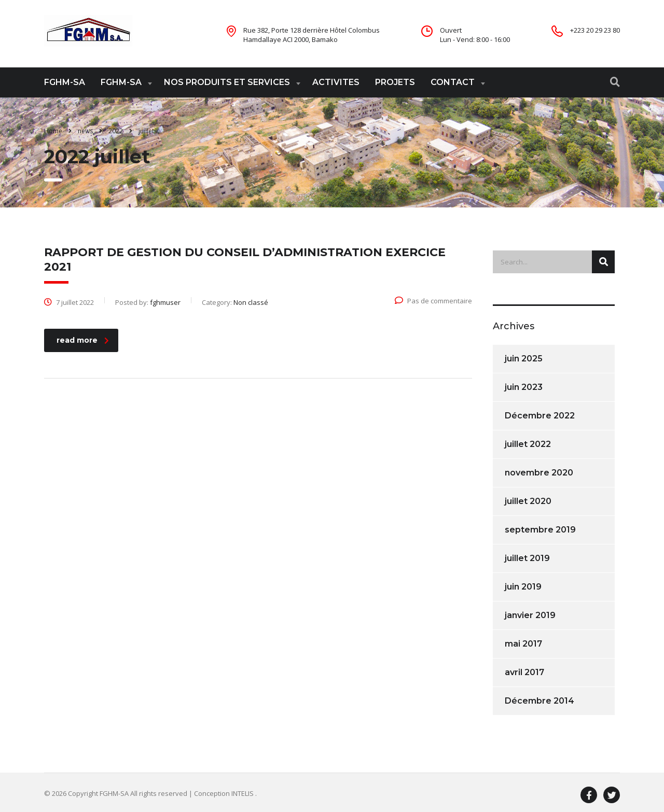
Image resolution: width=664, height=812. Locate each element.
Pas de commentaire (433, 301)
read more (83, 340)
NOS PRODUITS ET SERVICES (227, 82)
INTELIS (243, 793)
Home (53, 131)
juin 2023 (524, 387)
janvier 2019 (530, 615)
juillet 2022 (528, 444)
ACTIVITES (336, 82)
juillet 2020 (528, 501)
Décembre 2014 (539, 701)
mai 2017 (523, 644)
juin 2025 (524, 359)
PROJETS (395, 82)
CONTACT (453, 82)
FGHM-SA (65, 82)
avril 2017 (524, 672)
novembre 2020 (539, 473)
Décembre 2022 (540, 416)
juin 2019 (523, 587)
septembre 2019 (540, 530)
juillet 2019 (527, 558)
